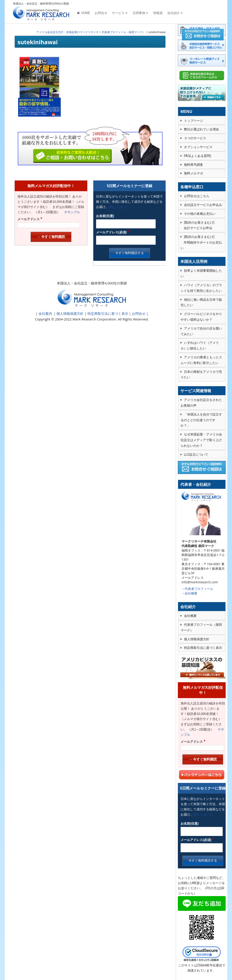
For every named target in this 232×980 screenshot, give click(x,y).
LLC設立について (196, 455)
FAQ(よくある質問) (198, 156)
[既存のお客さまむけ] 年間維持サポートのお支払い (201, 242)
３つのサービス (195, 138)
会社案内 (45, 313)
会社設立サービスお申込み (203, 205)
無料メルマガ (193, 173)
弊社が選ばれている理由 (201, 129)
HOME (83, 13)
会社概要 (190, 616)
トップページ (193, 121)
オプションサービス (198, 147)
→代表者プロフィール (197, 589)
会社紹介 (174, 13)
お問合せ (101, 13)
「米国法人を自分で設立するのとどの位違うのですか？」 (201, 420)
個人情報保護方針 (70, 313)
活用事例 (139, 13)
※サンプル (70, 212)
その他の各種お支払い (200, 214)
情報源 (158, 13)
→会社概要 (189, 593)
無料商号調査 (193, 165)
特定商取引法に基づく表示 (107, 313)
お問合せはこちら (197, 196)
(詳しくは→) (118, 207)
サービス (118, 13)
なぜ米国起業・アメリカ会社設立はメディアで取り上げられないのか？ (201, 440)
